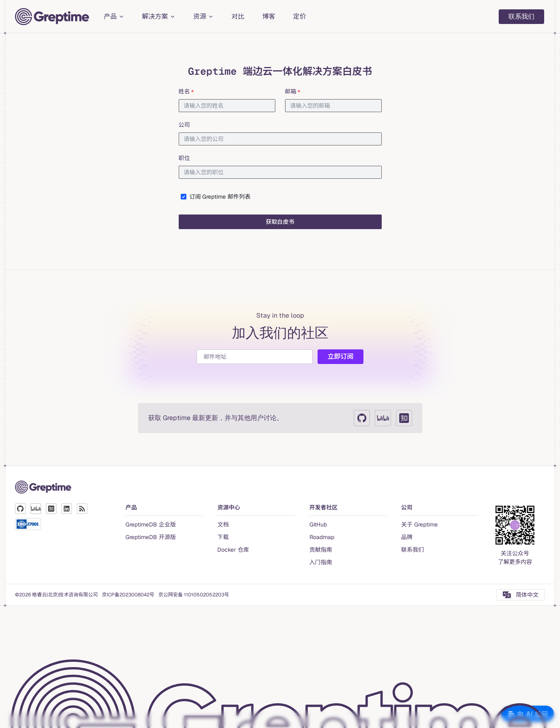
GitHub (318, 524)
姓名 (187, 91)
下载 (223, 537)
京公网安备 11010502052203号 (194, 595)
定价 (300, 16)
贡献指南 (321, 550)
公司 (184, 125)
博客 (269, 16)
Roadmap (322, 537)
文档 (223, 524)
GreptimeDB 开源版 (151, 537)
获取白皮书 (280, 222)
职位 (184, 158)
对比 (238, 16)
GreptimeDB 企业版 (151, 524)
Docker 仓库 (233, 550)
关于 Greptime (419, 524)
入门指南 (321, 562)
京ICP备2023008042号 (128, 595)
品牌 (407, 537)
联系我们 (521, 16)
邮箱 (293, 91)
